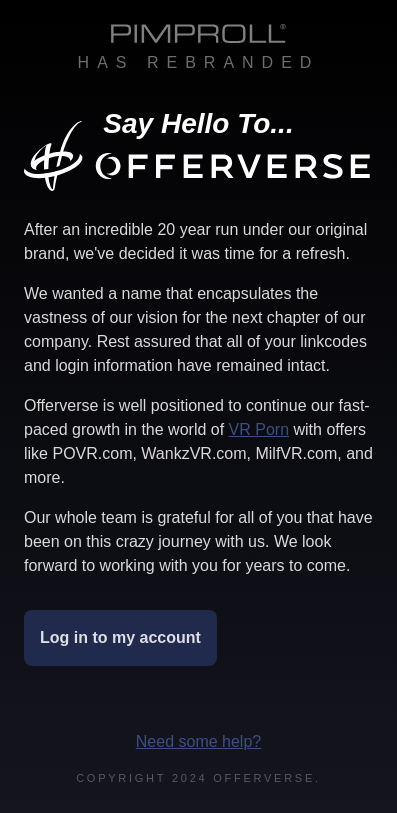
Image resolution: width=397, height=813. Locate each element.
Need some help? (198, 741)
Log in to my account (120, 637)
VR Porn (259, 429)
